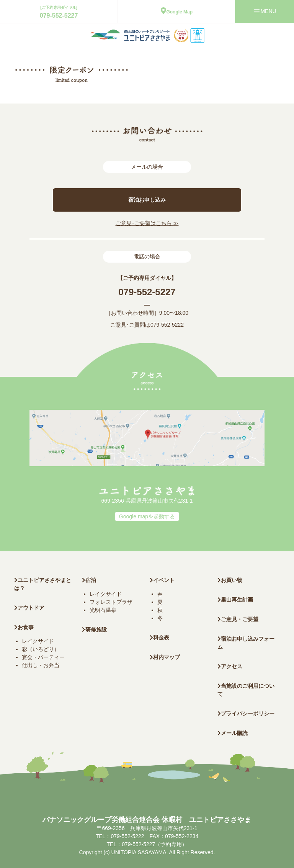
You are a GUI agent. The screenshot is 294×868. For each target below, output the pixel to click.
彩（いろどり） (41, 649)
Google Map (177, 12)
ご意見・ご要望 (238, 619)
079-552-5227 (59, 16)
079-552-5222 (167, 325)
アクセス (230, 666)
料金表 (159, 638)
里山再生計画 (235, 600)
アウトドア (31, 608)
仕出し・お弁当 (41, 665)
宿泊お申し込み (147, 200)
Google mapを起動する (147, 516)
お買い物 (230, 580)
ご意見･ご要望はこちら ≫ (147, 223)
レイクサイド (38, 641)
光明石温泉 (103, 610)
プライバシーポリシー (246, 713)
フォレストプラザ (111, 602)
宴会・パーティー (43, 657)
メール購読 (233, 733)
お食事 (24, 627)
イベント (162, 580)
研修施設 (94, 630)
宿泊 (89, 580)
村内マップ (165, 657)
